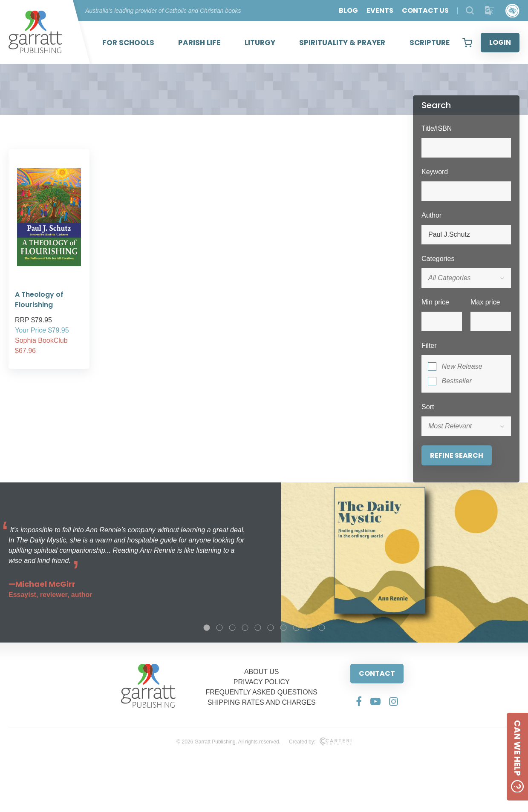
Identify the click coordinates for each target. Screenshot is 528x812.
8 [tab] (296, 628)
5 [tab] (258, 628)
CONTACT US (425, 10)
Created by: (320, 742)
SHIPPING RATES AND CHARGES (262, 702)
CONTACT (377, 673)
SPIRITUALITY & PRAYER (342, 43)
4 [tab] (245, 628)
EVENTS (380, 10)
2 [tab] (219, 628)
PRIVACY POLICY (262, 682)
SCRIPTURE (430, 43)
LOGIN (500, 42)
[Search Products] (470, 10)
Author (431, 215)
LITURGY (260, 43)
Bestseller (456, 381)
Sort (428, 407)
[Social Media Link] (359, 701)
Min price (435, 302)
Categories (438, 259)
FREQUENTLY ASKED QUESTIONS (261, 692)
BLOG (348, 10)
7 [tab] (283, 628)
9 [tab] (309, 628)
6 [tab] (271, 628)
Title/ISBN (437, 128)
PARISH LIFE (199, 43)
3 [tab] (232, 628)
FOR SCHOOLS (128, 43)
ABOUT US (262, 672)
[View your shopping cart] (467, 43)
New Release (462, 366)
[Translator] (490, 11)
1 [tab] (207, 628)
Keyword (435, 172)
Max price (485, 302)
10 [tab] (322, 628)
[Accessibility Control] (512, 11)
